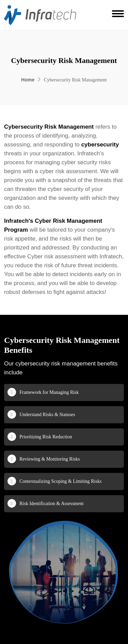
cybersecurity (100, 145)
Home (28, 80)
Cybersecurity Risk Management (49, 127)
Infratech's (19, 221)
